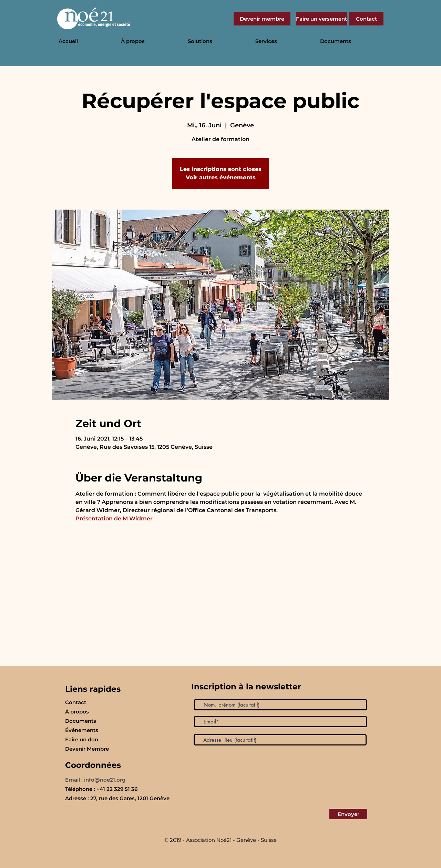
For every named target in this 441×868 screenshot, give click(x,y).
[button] (149, 41)
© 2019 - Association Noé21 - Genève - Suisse (220, 840)
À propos (77, 712)
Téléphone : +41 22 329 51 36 (101, 789)
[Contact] (366, 19)
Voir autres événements (221, 177)
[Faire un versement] (321, 19)
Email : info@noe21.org (95, 780)
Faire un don (82, 739)
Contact (76, 702)
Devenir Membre (87, 749)
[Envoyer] (348, 814)
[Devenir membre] (262, 19)
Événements (82, 730)
